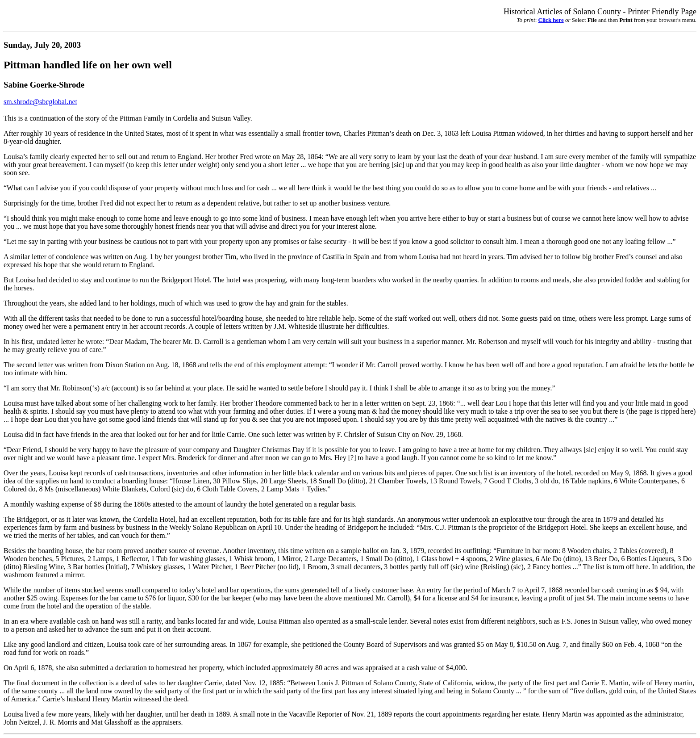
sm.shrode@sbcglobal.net (40, 102)
